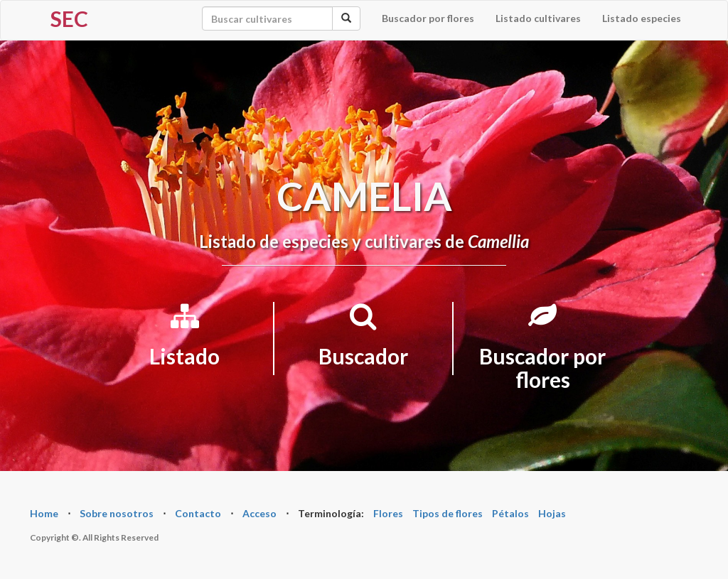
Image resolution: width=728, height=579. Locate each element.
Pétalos (510, 513)
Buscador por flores (428, 18)
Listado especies (642, 18)
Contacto (198, 513)
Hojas (552, 513)
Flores (388, 513)
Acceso (259, 513)
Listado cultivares (538, 18)
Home (44, 513)
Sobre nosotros (117, 513)
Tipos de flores (448, 513)
